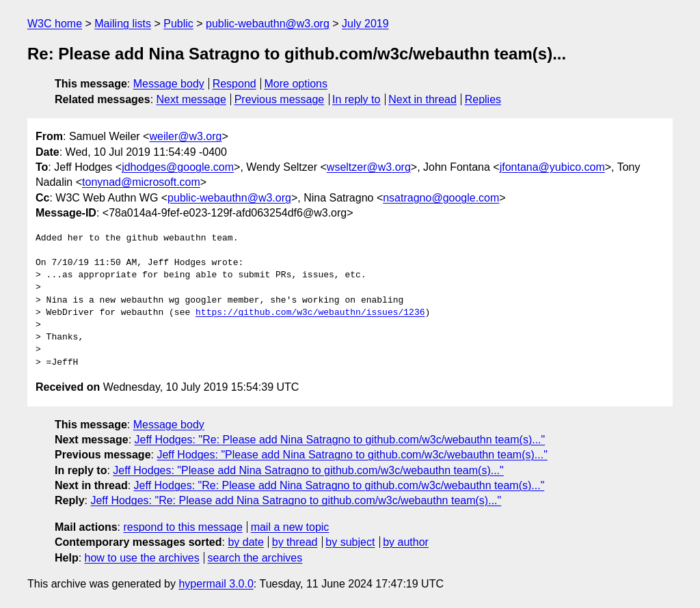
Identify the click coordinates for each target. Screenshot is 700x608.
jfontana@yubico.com (552, 167)
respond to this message (183, 527)
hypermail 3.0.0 (216, 584)
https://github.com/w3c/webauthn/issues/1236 (310, 313)
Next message (191, 99)
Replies (483, 99)
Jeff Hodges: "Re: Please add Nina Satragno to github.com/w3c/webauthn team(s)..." (340, 440)
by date (245, 542)
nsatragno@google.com (441, 198)
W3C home (55, 24)
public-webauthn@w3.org (268, 24)
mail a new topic (290, 527)
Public (178, 24)
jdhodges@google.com (178, 167)
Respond (234, 84)
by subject (350, 542)
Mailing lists (123, 24)
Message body (169, 84)
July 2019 (365, 24)
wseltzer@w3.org (369, 167)
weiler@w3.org (185, 136)
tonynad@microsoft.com (141, 182)
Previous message (280, 99)
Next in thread (422, 99)
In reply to (356, 99)
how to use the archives (142, 558)
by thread (295, 542)
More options (296, 84)
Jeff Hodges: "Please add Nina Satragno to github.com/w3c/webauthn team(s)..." (352, 455)
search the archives (255, 558)
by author (406, 542)
